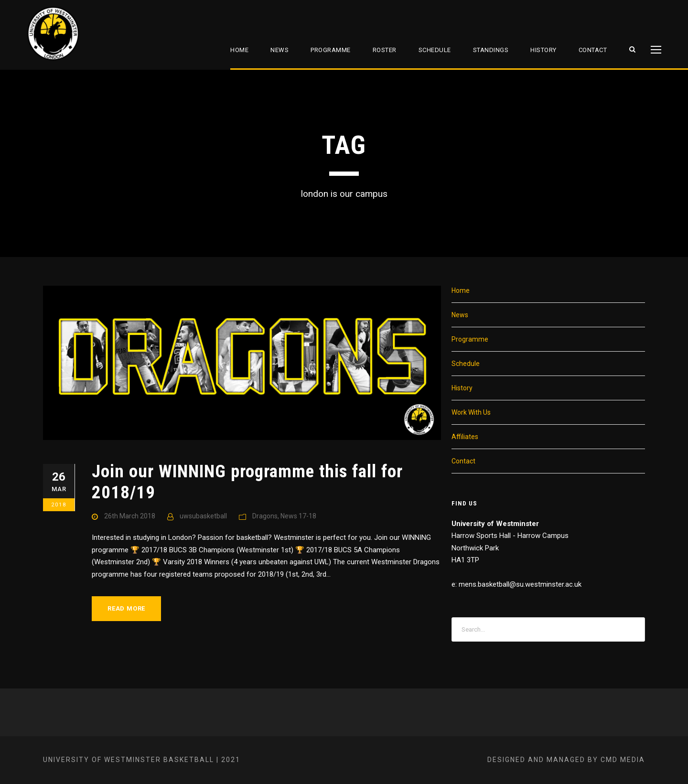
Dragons (265, 516)
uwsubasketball (203, 516)
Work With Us (471, 412)
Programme (331, 50)
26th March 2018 (130, 516)
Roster (385, 50)
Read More (126, 608)
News (279, 50)
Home (239, 50)
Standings (491, 50)
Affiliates (465, 437)
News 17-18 (298, 516)
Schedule (435, 50)
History (543, 50)
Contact (593, 50)
